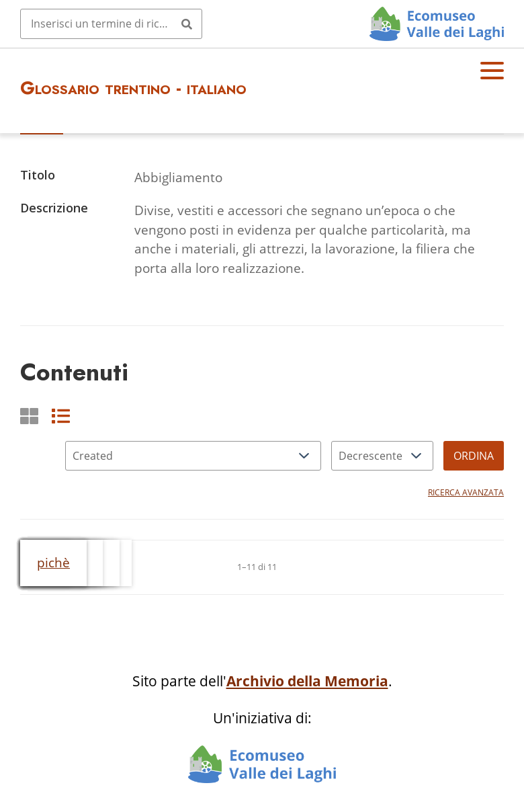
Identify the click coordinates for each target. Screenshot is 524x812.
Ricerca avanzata (466, 492)
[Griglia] (29, 416)
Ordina (474, 456)
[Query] (111, 24)
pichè (53, 562)
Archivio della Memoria (307, 681)
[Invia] (187, 24)
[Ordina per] (193, 456)
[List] (61, 416)
